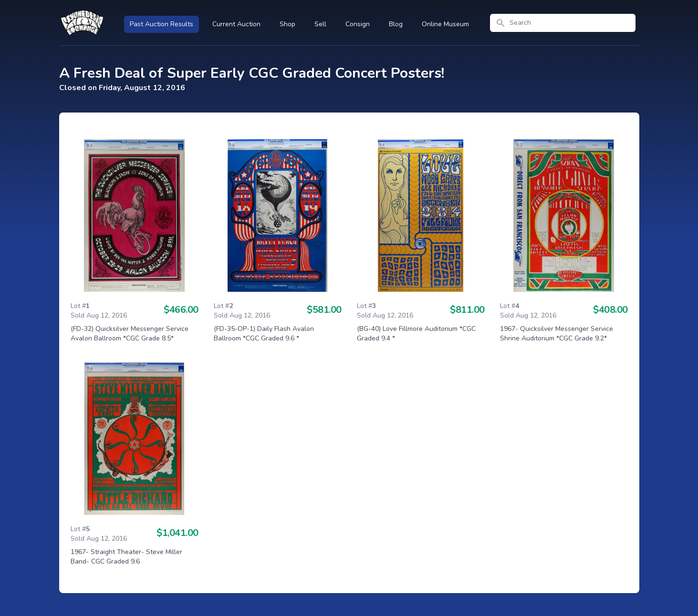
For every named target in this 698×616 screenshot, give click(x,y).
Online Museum (445, 24)
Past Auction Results (161, 24)
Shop (287, 24)
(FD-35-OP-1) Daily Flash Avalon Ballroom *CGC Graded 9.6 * (264, 334)
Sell (320, 24)
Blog (396, 24)
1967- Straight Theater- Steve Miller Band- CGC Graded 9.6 (126, 557)
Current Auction (236, 24)
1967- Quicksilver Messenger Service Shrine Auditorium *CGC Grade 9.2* (557, 334)
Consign (358, 24)
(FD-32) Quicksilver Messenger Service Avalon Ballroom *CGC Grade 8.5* (130, 334)
